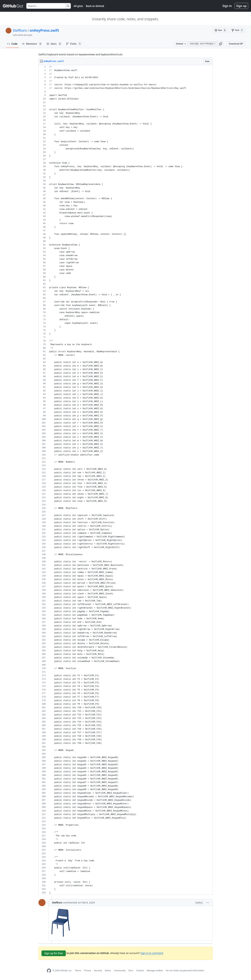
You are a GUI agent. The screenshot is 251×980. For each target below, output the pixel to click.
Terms (78, 970)
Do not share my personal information (185, 970)
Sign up (241, 6)
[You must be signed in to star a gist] (221, 30)
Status (108, 970)
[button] (221, 44)
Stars (54, 44)
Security (98, 970)
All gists (78, 6)
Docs (131, 970)
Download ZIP (236, 44)
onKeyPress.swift (44, 30)
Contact (140, 970)
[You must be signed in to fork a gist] (237, 30)
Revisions (32, 44)
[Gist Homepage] (13, 6)
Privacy (88, 970)
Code (12, 44)
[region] (126, 480)
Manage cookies (155, 970)
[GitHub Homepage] (49, 971)
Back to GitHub (95, 6)
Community (120, 970)
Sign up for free (54, 953)
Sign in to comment (152, 953)
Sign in (227, 6)
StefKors (20, 30)
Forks (74, 44)
